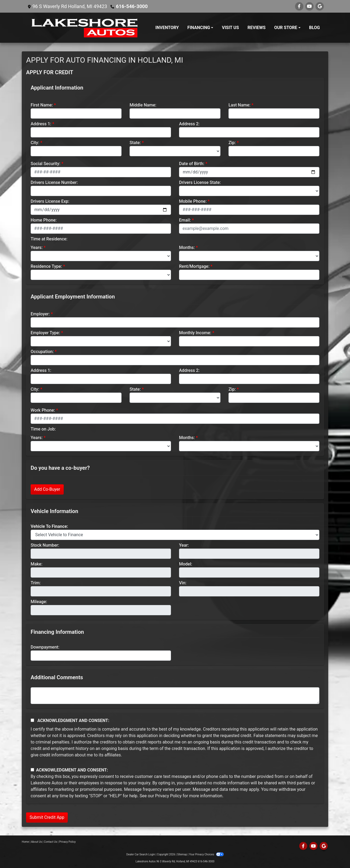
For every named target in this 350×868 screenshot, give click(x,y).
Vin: (183, 583)
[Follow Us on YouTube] (309, 6)
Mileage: (39, 602)
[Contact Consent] (32, 770)
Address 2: (189, 124)
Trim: (36, 583)
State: (135, 143)
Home (25, 842)
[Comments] (175, 696)
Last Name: (240, 105)
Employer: (40, 314)
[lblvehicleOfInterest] (175, 535)
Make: (37, 564)
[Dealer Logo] (85, 28)
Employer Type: (45, 333)
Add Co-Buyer (47, 489)
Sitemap (182, 854)
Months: (187, 248)
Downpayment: (45, 647)
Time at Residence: (49, 239)
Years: (37, 248)
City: (35, 143)
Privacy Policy (168, 796)
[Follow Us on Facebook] (299, 6)
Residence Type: (46, 266)
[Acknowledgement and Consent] (32, 720)
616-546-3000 (132, 6)
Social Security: (46, 164)
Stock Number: (45, 545)
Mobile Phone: (193, 201)
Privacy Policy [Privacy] (67, 842)
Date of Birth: (192, 164)
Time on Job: (43, 429)
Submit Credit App (47, 817)
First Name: (42, 105)
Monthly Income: (195, 333)
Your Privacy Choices (206, 854)
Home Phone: (44, 220)
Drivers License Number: (54, 182)
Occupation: (42, 352)
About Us (36, 842)
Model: (186, 564)
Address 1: (41, 124)
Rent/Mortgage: (194, 266)
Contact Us (51, 842)
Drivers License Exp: (50, 201)
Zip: (232, 143)
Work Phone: (43, 410)
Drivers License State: (200, 182)
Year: (184, 545)
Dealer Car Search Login (141, 854)
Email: (185, 220)
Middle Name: (143, 105)
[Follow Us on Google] (320, 6)
